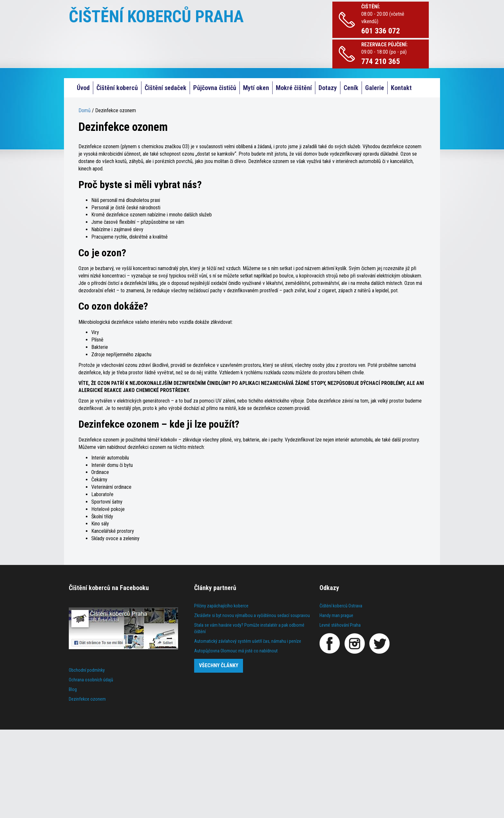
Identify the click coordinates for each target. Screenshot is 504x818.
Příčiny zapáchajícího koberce (221, 606)
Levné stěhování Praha (340, 625)
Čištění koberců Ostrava (341, 606)
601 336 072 (381, 31)
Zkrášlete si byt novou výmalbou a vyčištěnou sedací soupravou (252, 615)
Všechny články (219, 665)
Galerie (375, 88)
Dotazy (328, 88)
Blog (73, 689)
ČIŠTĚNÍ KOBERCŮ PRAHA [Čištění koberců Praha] (156, 17)
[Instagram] (355, 643)
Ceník (351, 88)
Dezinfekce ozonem (87, 699)
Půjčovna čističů (215, 88)
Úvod (83, 88)
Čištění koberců (117, 88)
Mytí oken (256, 88)
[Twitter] (379, 643)
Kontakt (401, 88)
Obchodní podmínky (87, 670)
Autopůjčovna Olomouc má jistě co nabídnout (236, 651)
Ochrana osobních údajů (91, 680)
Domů (85, 110)
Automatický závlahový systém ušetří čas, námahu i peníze (248, 641)
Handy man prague (336, 615)
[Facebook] (330, 643)
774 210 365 (381, 61)
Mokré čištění (294, 88)
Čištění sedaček (166, 88)
